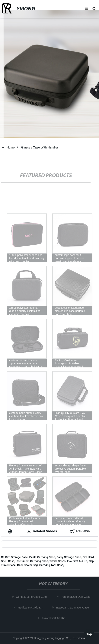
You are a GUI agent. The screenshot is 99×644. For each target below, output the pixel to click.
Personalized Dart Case (76, 597)
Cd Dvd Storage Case (14, 557)
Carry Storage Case (69, 557)
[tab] (11, 531)
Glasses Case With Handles (40, 147)
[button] (87, 9)
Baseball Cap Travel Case (73, 607)
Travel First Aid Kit (54, 618)
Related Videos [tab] (42, 531)
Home (11, 147)
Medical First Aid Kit (31, 607)
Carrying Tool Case (51, 565)
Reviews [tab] (80, 531)
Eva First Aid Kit (77, 561)
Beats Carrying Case (42, 557)
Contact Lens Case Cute (32, 597)
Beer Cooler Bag (27, 565)
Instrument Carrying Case (32, 561)
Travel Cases (58, 561)
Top (89, 634)
